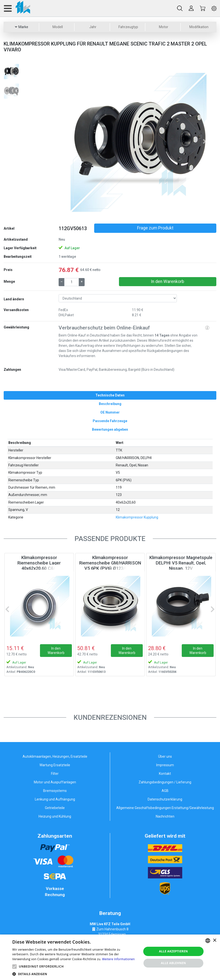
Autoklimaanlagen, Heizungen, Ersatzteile (55, 756)
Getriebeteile (55, 808)
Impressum (165, 765)
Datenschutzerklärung (165, 799)
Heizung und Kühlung (55, 816)
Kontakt (165, 774)
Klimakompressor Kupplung (137, 517)
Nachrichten (165, 816)
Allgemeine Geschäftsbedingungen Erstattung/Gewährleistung (165, 808)
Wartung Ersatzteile (55, 765)
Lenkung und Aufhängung (55, 799)
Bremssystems (55, 791)
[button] (70, 141)
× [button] (214, 941)
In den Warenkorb (168, 282)
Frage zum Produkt (155, 228)
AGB (165, 791)
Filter (55, 774)
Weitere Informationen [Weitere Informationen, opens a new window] (118, 959)
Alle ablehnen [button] (173, 963)
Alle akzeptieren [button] (173, 951)
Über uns (165, 756)
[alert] (110, 957)
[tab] (110, 395)
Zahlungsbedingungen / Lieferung (165, 782)
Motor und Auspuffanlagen (55, 782)
